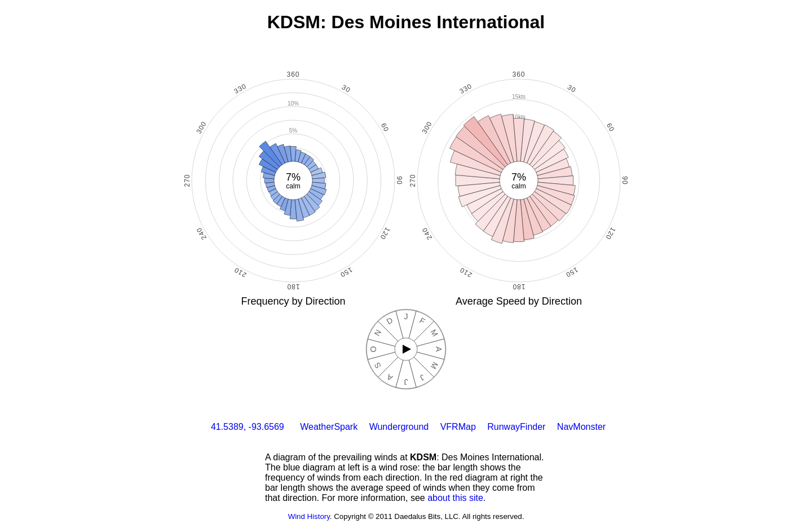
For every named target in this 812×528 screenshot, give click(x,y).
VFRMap (458, 427)
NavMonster (581, 427)
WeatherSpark (329, 427)
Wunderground (399, 427)
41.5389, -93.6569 (248, 427)
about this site (455, 498)
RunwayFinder (516, 427)
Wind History (309, 516)
